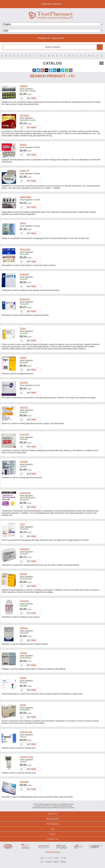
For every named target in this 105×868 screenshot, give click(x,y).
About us (52, 814)
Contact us (53, 839)
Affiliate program (52, 852)
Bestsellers (52, 819)
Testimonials (52, 824)
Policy (52, 834)
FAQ (52, 829)
